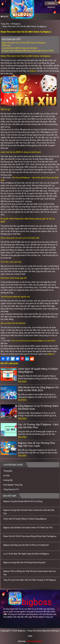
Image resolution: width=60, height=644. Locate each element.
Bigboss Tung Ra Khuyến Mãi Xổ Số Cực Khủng (23, 501)
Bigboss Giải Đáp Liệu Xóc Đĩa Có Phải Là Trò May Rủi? (26, 545)
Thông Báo (8, 471)
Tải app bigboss (51, 4)
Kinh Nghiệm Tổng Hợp (13, 485)
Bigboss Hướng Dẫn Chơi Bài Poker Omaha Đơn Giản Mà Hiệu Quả (29, 512)
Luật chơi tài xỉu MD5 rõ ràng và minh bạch (20, 48)
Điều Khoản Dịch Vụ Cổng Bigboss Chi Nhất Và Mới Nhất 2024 (38, 389)
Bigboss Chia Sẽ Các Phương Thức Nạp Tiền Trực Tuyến (37, 444)
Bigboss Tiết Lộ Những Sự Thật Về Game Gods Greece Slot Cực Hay (30, 573)
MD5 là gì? (6, 45)
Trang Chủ (5, 24)
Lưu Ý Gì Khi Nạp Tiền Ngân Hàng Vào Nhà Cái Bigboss (26, 554)
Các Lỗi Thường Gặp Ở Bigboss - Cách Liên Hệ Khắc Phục (38, 426)
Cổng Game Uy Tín (11, 489)
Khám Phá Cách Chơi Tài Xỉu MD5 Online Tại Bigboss (25, 26)
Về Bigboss (16, 24)
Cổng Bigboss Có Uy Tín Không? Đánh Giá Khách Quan (38, 407)
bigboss (30, 602)
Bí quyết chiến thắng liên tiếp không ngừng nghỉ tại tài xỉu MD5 (28, 51)
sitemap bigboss (34, 641)
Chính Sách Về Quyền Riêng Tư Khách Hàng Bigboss (38, 370)
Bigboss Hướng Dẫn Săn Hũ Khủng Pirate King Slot (24, 562)
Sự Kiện (7, 476)
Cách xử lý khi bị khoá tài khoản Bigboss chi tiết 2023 (33, 341)
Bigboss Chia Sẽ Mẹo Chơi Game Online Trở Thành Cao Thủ (28, 528)
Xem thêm (22, 381)
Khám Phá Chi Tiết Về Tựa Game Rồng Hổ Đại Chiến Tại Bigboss (30, 536)
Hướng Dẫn (8, 480)
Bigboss (33, 71)
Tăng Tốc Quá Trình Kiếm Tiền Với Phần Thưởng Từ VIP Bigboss (30, 580)
